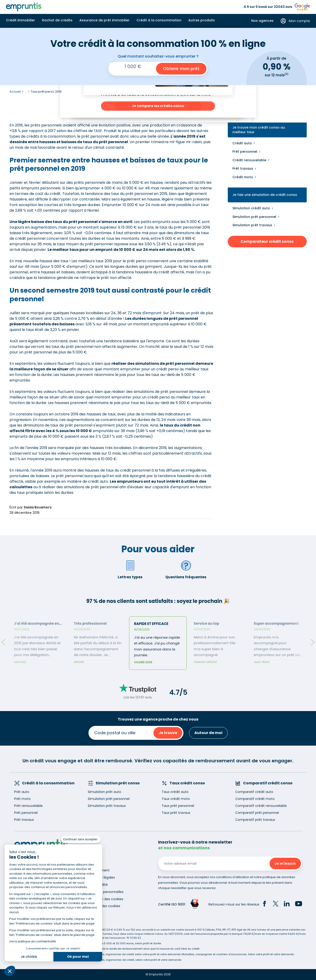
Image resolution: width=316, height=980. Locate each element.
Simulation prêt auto (104, 792)
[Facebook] (264, 904)
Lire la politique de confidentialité (33, 941)
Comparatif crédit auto (254, 792)
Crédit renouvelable (249, 160)
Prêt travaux (243, 168)
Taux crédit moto (176, 799)
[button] (10, 971)
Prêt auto (22, 792)
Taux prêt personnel (178, 806)
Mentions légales (101, 877)
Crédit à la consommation (159, 20)
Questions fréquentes (186, 569)
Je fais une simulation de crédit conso (265, 195)
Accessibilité (98, 885)
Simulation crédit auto (251, 208)
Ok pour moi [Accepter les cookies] (78, 957)
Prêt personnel (245, 152)
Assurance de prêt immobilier (104, 20)
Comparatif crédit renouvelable (261, 806)
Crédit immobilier (21, 20)
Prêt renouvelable (28, 806)
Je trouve (168, 733)
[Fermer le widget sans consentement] (81, 839)
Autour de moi (208, 733)
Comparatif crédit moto (255, 799)
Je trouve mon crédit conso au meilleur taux (259, 130)
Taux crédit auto (175, 792)
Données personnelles (106, 892)
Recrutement (99, 870)
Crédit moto (243, 177)
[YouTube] (299, 904)
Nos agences (262, 21)
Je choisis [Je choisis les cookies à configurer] (29, 957)
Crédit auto (242, 143)
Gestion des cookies (104, 906)
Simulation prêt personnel (254, 217)
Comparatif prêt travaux (255, 820)
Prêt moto (22, 799)
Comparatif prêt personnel (257, 813)
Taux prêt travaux (176, 813)
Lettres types (130, 569)
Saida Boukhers (38, 507)
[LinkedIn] (287, 904)
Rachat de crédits (57, 20)
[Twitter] (276, 904)
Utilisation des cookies (106, 899)
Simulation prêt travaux (252, 225)
